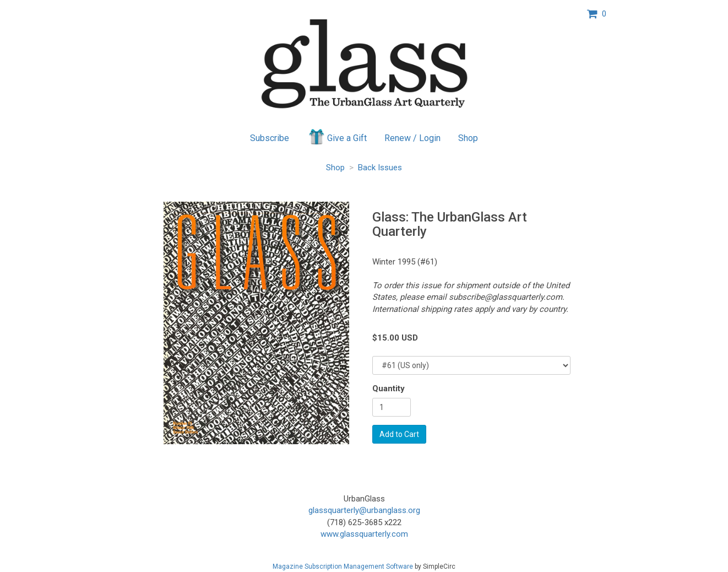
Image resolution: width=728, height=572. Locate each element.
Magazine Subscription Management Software (343, 566)
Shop (468, 138)
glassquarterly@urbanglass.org (364, 510)
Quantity (389, 388)
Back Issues (380, 168)
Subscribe (270, 138)
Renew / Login (412, 138)
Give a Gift (337, 137)
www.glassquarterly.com (364, 534)
